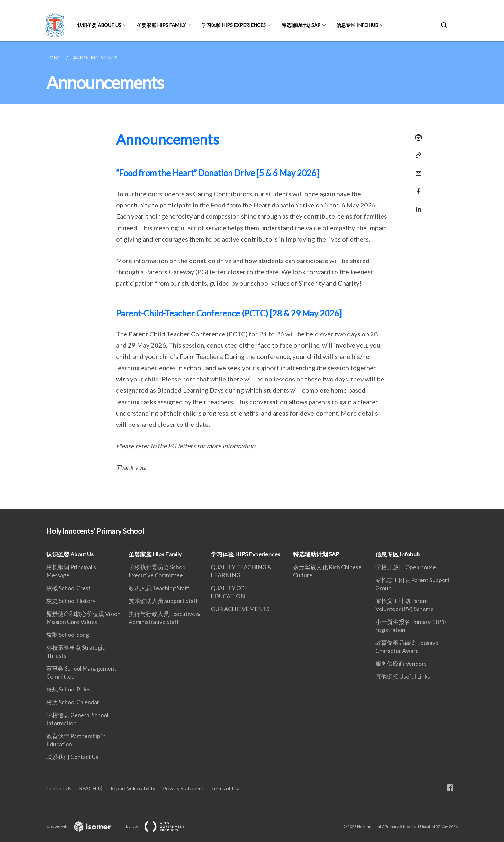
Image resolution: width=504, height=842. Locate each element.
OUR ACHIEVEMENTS (240, 609)
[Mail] (417, 169)
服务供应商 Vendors (401, 664)
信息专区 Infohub (357, 25)
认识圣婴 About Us (99, 25)
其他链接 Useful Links (403, 676)
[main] (252, 275)
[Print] (417, 137)
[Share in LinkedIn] (417, 205)
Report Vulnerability (133, 788)
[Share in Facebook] (417, 187)
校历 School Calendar (73, 702)
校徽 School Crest (68, 588)
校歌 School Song (68, 635)
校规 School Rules (68, 689)
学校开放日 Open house (406, 567)
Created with (84, 826)
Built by (160, 826)
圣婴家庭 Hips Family (161, 25)
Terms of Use (226, 788)
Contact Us (59, 788)
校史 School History (71, 601)
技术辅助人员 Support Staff (163, 601)
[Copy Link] (417, 155)
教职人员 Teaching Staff (159, 588)
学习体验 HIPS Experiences (234, 25)
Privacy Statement (183, 788)
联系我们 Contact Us (72, 757)
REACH (88, 788)
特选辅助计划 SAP (301, 25)
